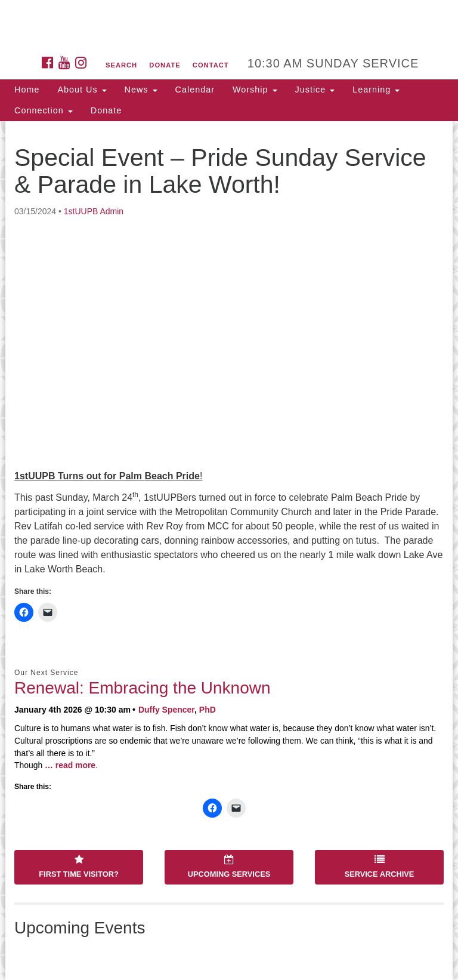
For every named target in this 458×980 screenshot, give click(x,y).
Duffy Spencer (166, 710)
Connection (44, 110)
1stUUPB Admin (94, 211)
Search (121, 65)
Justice (315, 90)
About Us (82, 90)
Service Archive (380, 867)
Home (27, 90)
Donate (165, 65)
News (141, 90)
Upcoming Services (229, 867)
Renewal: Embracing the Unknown (143, 688)
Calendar (195, 90)
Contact (211, 65)
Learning (376, 90)
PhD (208, 710)
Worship (255, 90)
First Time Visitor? (78, 867)
